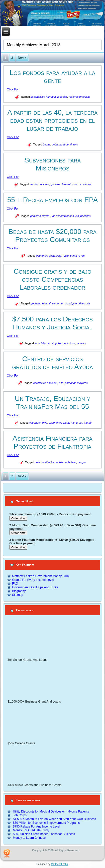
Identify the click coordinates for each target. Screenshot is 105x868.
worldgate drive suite (78, 303)
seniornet (58, 303)
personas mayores (76, 383)
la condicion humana (43, 97)
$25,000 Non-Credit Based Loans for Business (44, 834)
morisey (82, 343)
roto (76, 144)
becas (46, 144)
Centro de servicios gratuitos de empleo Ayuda (52, 363)
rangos (82, 462)
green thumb (84, 423)
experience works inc (62, 423)
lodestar (62, 97)
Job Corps (20, 815)
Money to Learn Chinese (29, 838)
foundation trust (44, 343)
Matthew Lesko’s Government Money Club (40, 576)
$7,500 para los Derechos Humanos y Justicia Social (52, 323)
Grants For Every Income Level (33, 580)
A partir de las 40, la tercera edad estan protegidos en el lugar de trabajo (53, 120)
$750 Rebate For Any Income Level (37, 827)
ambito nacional (39, 184)
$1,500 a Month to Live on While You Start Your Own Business (55, 819)
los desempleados (63, 216)
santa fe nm (77, 256)
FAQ (15, 584)
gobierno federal (62, 144)
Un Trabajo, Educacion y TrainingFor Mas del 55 (52, 403)
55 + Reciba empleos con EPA (53, 200)
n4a (61, 383)
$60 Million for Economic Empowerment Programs (46, 823)
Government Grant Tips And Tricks (35, 587)
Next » (22, 58)
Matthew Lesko (60, 864)
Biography (19, 591)
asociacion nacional (45, 383)
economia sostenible (49, 256)
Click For (13, 89)
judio (66, 256)
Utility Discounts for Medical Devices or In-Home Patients (51, 812)
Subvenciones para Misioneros (52, 164)
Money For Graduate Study (31, 830)
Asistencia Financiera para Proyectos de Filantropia (52, 442)
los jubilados (83, 216)
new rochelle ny (81, 184)
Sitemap (18, 595)
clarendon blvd (38, 423)
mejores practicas (79, 97)
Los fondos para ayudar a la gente (53, 77)
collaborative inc (45, 462)
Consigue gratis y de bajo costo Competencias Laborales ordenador (53, 279)
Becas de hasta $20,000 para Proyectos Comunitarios (52, 236)
